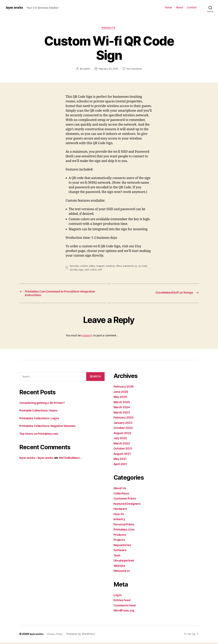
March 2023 (122, 414)
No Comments (135, 69)
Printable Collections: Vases (40, 412)
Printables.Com (125, 531)
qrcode (74, 270)
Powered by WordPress (83, 636)
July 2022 (121, 440)
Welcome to (123, 572)
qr (138, 266)
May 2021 (121, 460)
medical (111, 266)
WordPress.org (125, 612)
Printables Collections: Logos (41, 420)
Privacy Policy (57, 636)
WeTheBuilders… (76, 459)
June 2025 (122, 393)
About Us (121, 490)
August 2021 (123, 455)
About (180, 7)
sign (81, 270)
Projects (120, 541)
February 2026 (125, 388)
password (130, 266)
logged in (87, 337)
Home (168, 7)
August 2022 (123, 435)
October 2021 (124, 450)
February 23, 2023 (108, 69)
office (120, 266)
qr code (144, 266)
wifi (100, 270)
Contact (192, 7)
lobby (93, 266)
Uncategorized (125, 562)
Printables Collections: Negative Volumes (50, 427)
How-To (119, 516)
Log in (118, 597)
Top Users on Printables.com (41, 435)
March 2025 (122, 404)
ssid (87, 270)
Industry (120, 521)
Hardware (121, 510)
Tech (117, 557)
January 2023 (124, 424)
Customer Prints (126, 500)
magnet (101, 266)
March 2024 (123, 409)
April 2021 (121, 466)
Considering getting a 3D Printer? (44, 404)
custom (84, 266)
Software (120, 552)
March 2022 (122, 445)
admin (86, 69)
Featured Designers (128, 505)
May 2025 (121, 398)
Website (120, 567)
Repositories (123, 547)
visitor (94, 270)
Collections (122, 495)
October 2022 (124, 429)
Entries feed (123, 602)
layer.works (15, 7)
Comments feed (126, 607)
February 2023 (125, 419)
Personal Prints (125, 526)
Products (109, 28)
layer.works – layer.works (38, 459)
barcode (75, 266)
